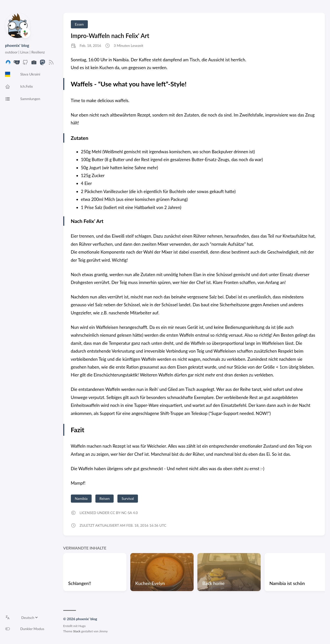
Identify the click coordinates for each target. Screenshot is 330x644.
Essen (79, 24)
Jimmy (104, 631)
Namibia (81, 498)
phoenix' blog (17, 45)
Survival (128, 498)
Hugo (82, 626)
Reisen (105, 498)
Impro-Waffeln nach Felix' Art (110, 36)
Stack (77, 631)
